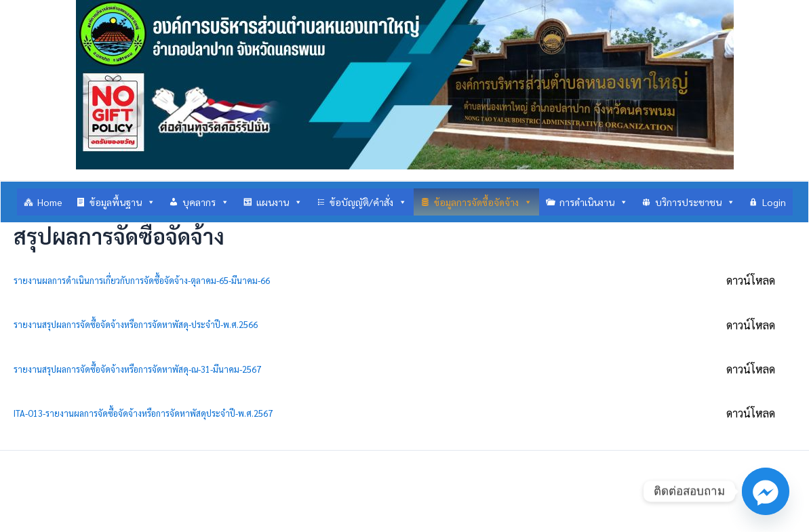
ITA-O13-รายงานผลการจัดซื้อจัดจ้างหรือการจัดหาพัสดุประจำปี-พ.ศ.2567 (143, 413)
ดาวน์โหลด (751, 280)
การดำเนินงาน (594, 202)
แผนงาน (279, 202)
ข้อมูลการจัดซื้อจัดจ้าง (483, 202)
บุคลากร (206, 202)
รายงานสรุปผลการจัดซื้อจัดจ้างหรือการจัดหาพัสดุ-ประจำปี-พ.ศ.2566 (136, 324)
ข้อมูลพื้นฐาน (122, 202)
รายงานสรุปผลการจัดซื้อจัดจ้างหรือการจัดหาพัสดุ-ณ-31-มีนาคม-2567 (137, 369)
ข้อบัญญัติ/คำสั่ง (368, 202)
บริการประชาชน (695, 202)
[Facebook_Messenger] (766, 491)
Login (774, 202)
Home (50, 202)
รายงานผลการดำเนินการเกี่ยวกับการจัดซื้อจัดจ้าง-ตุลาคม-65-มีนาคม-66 (142, 280)
